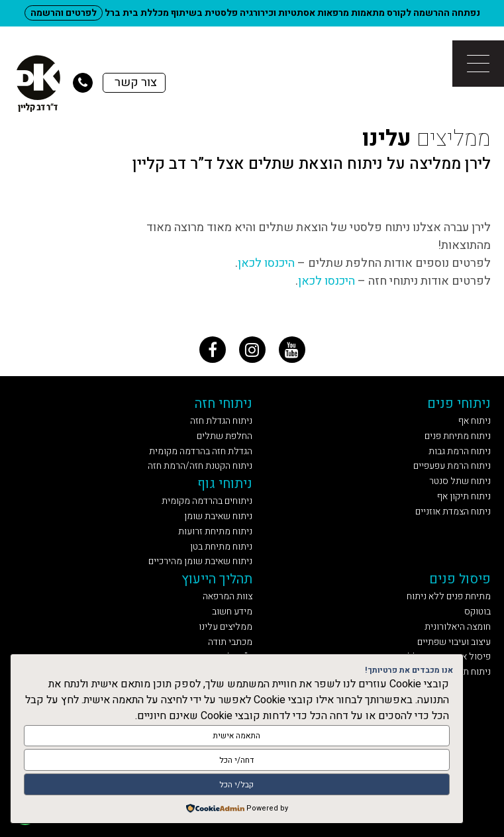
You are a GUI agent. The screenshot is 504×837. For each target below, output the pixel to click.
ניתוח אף (475, 421)
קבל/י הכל (236, 785)
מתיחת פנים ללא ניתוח (449, 596)
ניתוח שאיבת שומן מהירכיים (200, 561)
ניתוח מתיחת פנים (458, 436)
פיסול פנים (460, 579)
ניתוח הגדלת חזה (221, 421)
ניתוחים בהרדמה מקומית (207, 501)
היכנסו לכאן (266, 263)
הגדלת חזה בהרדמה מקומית (201, 451)
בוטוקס (478, 612)
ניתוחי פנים (459, 404)
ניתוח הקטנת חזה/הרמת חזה (200, 466)
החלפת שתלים (225, 436)
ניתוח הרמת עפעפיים (452, 466)
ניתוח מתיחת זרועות (215, 531)
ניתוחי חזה (224, 404)
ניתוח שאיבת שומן (218, 516)
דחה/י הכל (236, 760)
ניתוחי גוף (225, 484)
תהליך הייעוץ (217, 579)
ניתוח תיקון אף (464, 496)
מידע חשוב (232, 612)
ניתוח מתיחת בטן (221, 547)
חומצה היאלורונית (458, 627)
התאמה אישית (236, 736)
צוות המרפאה (227, 596)
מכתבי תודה (230, 642)
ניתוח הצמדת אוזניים (453, 512)
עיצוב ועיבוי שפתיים (454, 642)
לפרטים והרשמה (64, 13)
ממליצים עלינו (226, 627)
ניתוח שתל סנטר (460, 481)
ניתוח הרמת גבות (460, 451)
